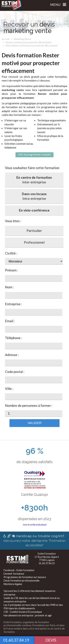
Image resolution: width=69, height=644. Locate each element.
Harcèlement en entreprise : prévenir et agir (28, 615)
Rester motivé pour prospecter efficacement (29, 42)
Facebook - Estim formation (19, 570)
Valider (35, 423)
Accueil (6, 39)
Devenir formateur (14, 574)
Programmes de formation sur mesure (25, 577)
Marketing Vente (22, 39)
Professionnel (34, 242)
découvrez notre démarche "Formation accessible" (34, 541)
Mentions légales (13, 584)
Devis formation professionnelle (22, 581)
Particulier (34, 231)
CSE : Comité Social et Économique (23, 612)
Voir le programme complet (34, 154)
